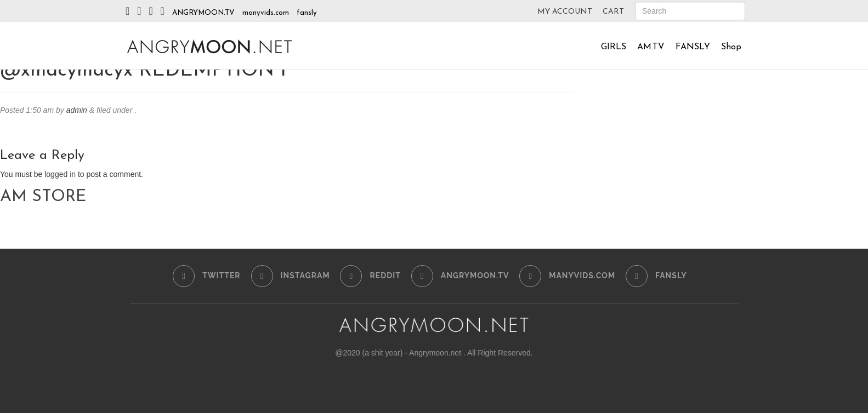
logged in (60, 174)
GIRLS (614, 47)
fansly (307, 13)
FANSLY (693, 47)
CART (613, 12)
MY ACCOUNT (565, 12)
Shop (731, 47)
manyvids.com (266, 13)
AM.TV (651, 47)
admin (77, 110)
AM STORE (43, 197)
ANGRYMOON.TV (203, 13)
